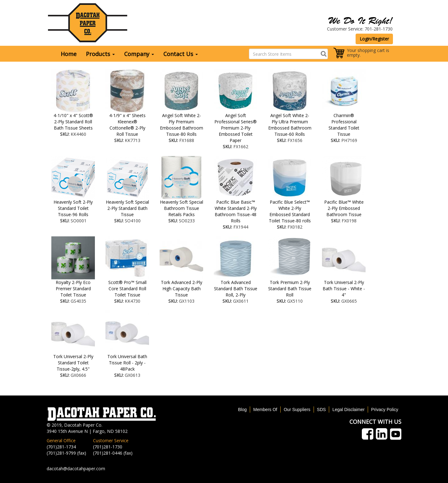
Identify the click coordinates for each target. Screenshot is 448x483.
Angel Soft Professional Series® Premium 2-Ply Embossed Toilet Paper (236, 128)
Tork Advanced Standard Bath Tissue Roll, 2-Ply (236, 289)
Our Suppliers (297, 410)
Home (69, 54)
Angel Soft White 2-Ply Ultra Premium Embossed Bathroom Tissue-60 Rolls (290, 125)
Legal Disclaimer (348, 410)
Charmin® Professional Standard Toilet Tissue (344, 125)
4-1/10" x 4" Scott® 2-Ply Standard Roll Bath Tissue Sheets (73, 122)
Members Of (265, 410)
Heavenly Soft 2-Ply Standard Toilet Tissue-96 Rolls (73, 208)
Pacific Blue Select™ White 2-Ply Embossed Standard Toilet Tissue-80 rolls (290, 211)
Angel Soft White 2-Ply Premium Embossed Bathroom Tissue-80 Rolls (182, 125)
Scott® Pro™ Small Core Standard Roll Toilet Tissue (127, 289)
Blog (242, 410)
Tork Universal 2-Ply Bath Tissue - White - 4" (344, 289)
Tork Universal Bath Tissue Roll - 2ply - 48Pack (127, 363)
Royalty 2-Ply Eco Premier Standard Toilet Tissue (73, 289)
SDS (322, 410)
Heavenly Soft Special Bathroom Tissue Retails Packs (182, 208)
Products (100, 54)
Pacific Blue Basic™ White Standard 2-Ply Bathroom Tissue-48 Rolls (236, 211)
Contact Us (181, 54)
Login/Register (374, 39)
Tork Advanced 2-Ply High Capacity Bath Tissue (182, 289)
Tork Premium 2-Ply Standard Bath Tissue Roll (290, 289)
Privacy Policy (385, 410)
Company (139, 54)
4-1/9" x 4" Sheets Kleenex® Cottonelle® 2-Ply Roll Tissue (127, 125)
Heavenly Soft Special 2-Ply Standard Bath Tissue (127, 208)
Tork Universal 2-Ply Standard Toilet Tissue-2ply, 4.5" (73, 363)
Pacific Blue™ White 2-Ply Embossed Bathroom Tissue (344, 208)
